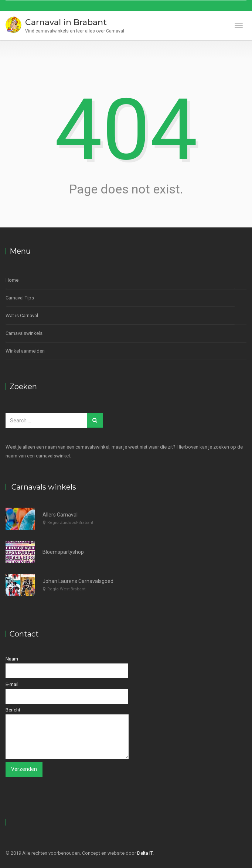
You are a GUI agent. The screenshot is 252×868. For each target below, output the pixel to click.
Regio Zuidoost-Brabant (70, 523)
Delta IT (145, 853)
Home (12, 280)
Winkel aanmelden (25, 351)
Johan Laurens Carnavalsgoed (78, 581)
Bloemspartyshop (63, 552)
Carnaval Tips (20, 298)
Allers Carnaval (60, 515)
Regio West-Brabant (66, 589)
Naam (67, 667)
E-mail (67, 693)
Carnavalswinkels (24, 333)
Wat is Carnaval (22, 315)
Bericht (67, 733)
